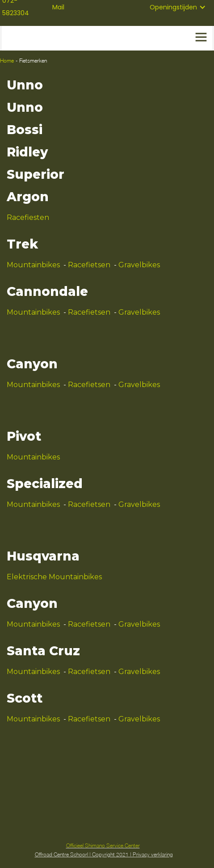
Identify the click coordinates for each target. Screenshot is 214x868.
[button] (178, 7)
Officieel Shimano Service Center (103, 845)
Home (7, 61)
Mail (58, 7)
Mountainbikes (33, 265)
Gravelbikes (139, 265)
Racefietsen (89, 265)
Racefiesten (28, 217)
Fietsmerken (33, 61)
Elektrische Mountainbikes (54, 577)
